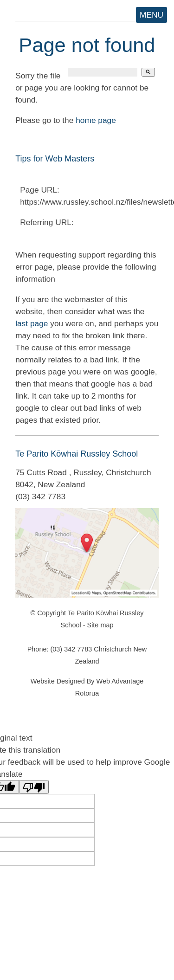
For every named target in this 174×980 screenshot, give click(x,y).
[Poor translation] (34, 787)
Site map (100, 625)
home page (96, 120)
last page (32, 323)
